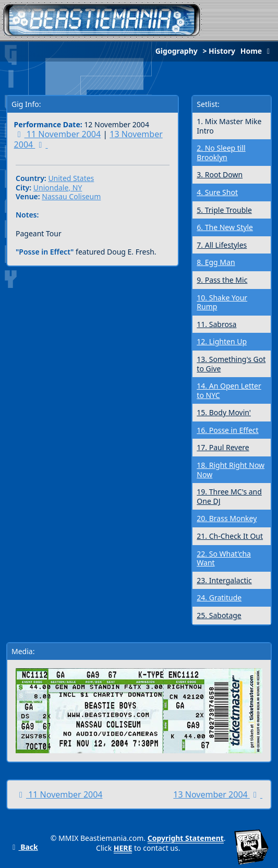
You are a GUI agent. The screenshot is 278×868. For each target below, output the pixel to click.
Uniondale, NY (58, 188)
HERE (123, 848)
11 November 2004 (58, 134)
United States (71, 178)
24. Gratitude (219, 598)
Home (258, 51)
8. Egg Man (216, 262)
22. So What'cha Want (224, 558)
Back (24, 847)
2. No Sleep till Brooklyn (221, 153)
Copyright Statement (186, 838)
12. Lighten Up (222, 341)
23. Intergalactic (224, 580)
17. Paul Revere (223, 447)
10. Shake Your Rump (222, 302)
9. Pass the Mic (222, 280)
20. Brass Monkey (227, 518)
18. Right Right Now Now (231, 470)
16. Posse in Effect (227, 430)
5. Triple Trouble (224, 210)
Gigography (177, 51)
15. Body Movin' (224, 412)
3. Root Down (220, 174)
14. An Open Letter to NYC (229, 390)
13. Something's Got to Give (231, 364)
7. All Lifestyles (222, 245)
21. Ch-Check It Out (230, 536)
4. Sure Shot (217, 192)
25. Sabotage (219, 615)
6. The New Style (225, 227)
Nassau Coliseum (71, 196)
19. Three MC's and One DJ (229, 496)
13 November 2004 (218, 794)
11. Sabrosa (216, 324)
